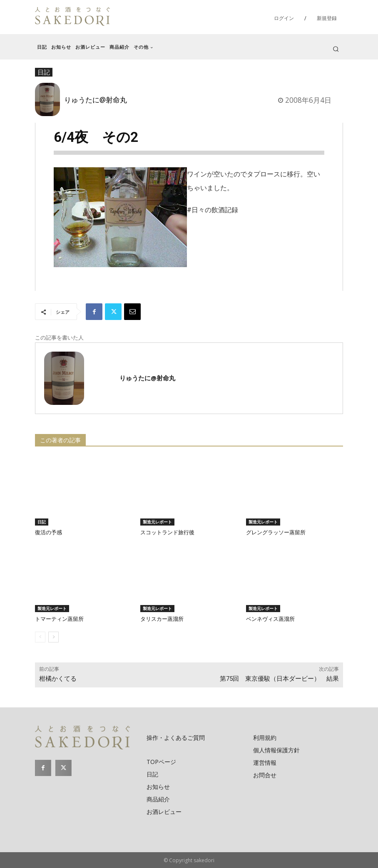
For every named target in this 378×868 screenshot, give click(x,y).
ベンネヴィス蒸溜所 (270, 619)
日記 (42, 522)
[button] (336, 49)
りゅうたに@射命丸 (96, 99)
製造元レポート (157, 522)
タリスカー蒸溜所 (162, 619)
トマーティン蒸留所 (59, 619)
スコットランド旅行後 (167, 532)
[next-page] (53, 637)
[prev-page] (40, 637)
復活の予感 (48, 532)
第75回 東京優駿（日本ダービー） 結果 (279, 679)
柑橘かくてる (58, 679)
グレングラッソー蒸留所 (276, 532)
